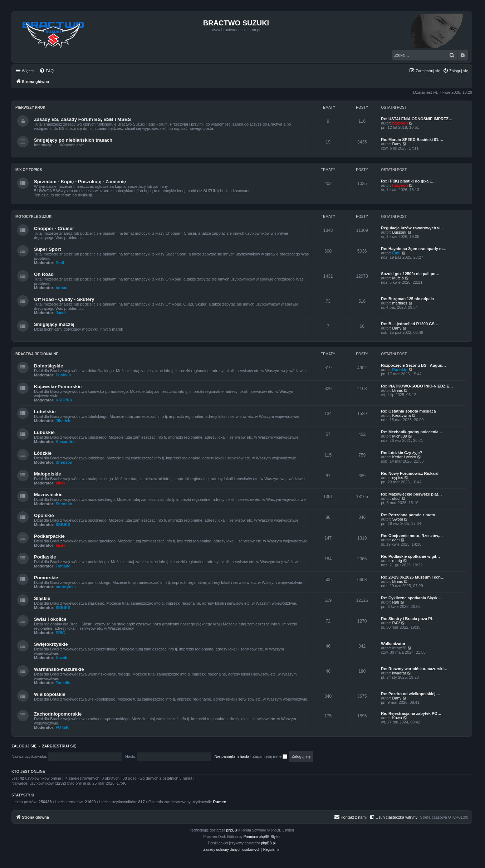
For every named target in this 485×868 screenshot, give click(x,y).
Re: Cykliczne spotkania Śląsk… (411, 598)
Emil (60, 263)
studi (396, 498)
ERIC (60, 633)
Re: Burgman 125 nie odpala (407, 299)
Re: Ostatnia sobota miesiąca (408, 411)
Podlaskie (45, 557)
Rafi (396, 602)
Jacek (61, 313)
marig (397, 561)
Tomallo (63, 566)
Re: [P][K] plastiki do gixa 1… (408, 181)
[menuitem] (46, 71)
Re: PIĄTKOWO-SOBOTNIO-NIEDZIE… (417, 386)
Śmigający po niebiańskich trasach (73, 140)
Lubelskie (45, 412)
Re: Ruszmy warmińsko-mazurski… (414, 669)
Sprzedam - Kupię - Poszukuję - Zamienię (80, 182)
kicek (61, 483)
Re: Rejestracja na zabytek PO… (411, 713)
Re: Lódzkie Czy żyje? (401, 453)
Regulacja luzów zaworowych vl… (413, 228)
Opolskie (44, 515)
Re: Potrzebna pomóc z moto (408, 515)
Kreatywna (401, 415)
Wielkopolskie (50, 694)
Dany (397, 144)
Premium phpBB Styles (262, 837)
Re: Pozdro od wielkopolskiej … (411, 694)
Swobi (397, 519)
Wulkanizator (393, 644)
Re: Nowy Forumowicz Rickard (410, 473)
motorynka (66, 587)
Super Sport (47, 249)
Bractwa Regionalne (37, 354)
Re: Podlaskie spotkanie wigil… (410, 556)
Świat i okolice (50, 619)
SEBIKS (63, 525)
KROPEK (64, 400)
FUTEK (62, 727)
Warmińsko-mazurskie (59, 669)
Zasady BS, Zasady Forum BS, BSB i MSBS (82, 119)
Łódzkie (43, 453)
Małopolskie (47, 474)
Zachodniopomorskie (58, 714)
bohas (62, 288)
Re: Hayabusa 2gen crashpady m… (414, 249)
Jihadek (63, 421)
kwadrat (399, 673)
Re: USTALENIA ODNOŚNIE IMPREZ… (417, 119)
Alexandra (65, 442)
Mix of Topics (29, 170)
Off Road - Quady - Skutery (64, 299)
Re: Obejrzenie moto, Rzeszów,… (412, 536)
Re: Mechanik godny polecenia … (412, 432)
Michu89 (400, 436)
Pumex (220, 802)
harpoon (400, 123)
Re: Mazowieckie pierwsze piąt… (411, 494)
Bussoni (399, 232)
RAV (396, 623)
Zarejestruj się (59, 746)
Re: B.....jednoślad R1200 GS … (410, 324)
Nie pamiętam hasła (232, 756)
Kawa (397, 718)
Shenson (64, 462)
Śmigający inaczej (54, 324)
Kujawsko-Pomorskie (58, 387)
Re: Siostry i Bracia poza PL (407, 619)
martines (400, 303)
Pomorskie (46, 578)
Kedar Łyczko (404, 457)
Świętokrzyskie (51, 644)
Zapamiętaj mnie (270, 756)
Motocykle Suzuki (34, 217)
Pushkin (63, 375)
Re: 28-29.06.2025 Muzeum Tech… (413, 577)
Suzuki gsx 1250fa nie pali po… (410, 274)
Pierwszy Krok (30, 108)
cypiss (398, 478)
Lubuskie (44, 432)
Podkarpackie (49, 536)
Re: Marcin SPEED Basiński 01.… (412, 140)
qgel (396, 540)
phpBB (232, 830)
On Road (44, 274)
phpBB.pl (268, 843)
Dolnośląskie (48, 366)
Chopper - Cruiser (54, 228)
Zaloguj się (24, 746)
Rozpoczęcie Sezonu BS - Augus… (413, 365)
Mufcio (398, 278)
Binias (397, 390)
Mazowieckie (48, 495)
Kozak (62, 658)
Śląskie (42, 598)
